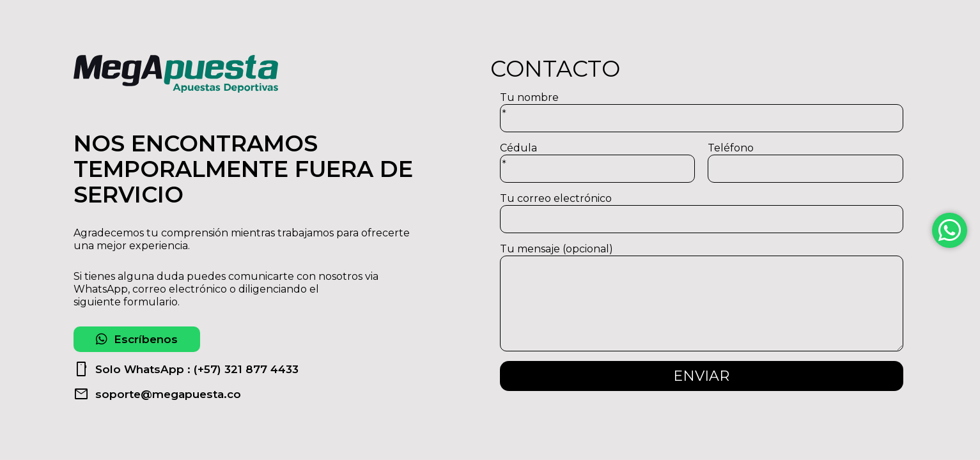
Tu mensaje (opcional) (702, 297)
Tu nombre (702, 112)
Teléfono (805, 162)
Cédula (598, 162)
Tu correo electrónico (702, 213)
